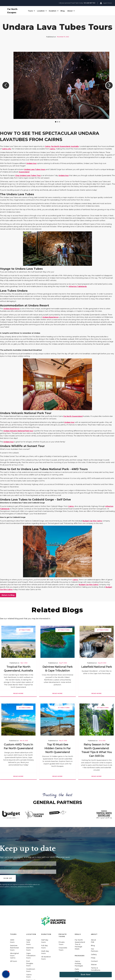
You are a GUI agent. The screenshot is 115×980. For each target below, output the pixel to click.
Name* (3, 860)
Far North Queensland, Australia (65, 146)
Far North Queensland (73, 416)
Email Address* (6, 868)
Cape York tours (28, 942)
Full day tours (45, 947)
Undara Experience (11, 309)
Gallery (94, 954)
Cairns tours (29, 976)
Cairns (48, 146)
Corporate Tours (63, 949)
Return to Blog (8, 595)
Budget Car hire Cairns (92, 521)
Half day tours (45, 941)
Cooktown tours (31, 970)
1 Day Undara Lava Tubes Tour (28, 175)
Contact (94, 961)
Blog (63, 11)
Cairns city (7, 149)
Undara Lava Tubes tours (35, 169)
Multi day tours (45, 952)
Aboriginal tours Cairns (14, 956)
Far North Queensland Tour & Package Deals (80, 944)
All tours (14, 961)
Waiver (94, 965)
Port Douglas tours (30, 963)
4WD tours (12, 941)
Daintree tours (30, 949)
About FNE (93, 941)
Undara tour (32, 163)
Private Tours (62, 943)
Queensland (24, 172)
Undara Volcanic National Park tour (18, 431)
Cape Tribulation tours (31, 956)
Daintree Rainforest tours (14, 948)
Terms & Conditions (96, 969)
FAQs (93, 958)
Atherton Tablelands (78, 286)
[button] (31, 11)
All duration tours (46, 958)
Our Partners (95, 950)
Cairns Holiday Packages (79, 964)
